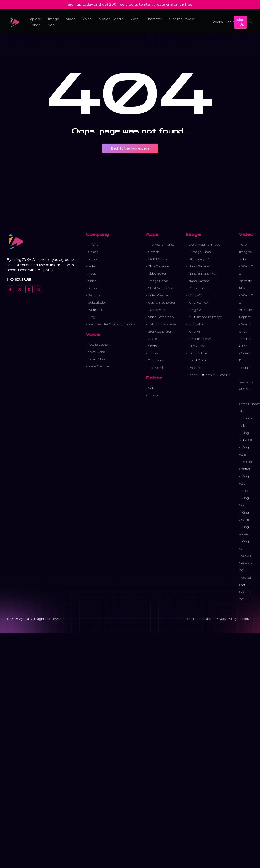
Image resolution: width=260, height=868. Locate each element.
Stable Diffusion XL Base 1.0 (209, 375)
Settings (94, 295)
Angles (153, 339)
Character (154, 19)
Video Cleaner (158, 295)
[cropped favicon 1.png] (15, 22)
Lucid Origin (198, 360)
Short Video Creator (163, 288)
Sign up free (181, 4)
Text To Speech (99, 345)
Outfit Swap (157, 259)
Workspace (96, 310)
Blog (51, 25)
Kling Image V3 (200, 339)
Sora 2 (246, 368)
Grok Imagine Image (204, 245)
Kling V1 (194, 331)
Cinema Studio (182, 19)
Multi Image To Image (205, 317)
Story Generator (160, 331)
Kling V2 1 (196, 295)
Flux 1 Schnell (198, 353)
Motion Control (111, 19)
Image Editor (158, 281)
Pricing (93, 245)
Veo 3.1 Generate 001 (246, 563)
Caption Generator (162, 302)
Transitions (156, 360)
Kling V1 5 (196, 324)
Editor (35, 25)
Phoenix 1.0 (197, 368)
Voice (87, 19)
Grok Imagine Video (245, 252)
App (135, 19)
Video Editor (157, 273)
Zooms (153, 353)
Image (54, 19)
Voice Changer (99, 366)
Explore (34, 19)
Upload (93, 252)
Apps (92, 273)
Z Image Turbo (200, 252)
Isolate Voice (97, 359)
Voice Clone (96, 352)
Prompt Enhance (161, 245)
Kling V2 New (199, 302)
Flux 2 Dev (196, 346)
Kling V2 (195, 310)
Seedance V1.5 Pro (246, 386)
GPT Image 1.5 (199, 259)
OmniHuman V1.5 (249, 407)
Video (71, 19)
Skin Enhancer (159, 266)
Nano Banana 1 (200, 266)
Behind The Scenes (162, 324)
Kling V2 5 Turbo (244, 483)
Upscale (154, 252)
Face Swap (156, 310)
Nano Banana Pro (202, 273)
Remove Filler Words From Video (112, 324)
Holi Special (157, 368)
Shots (152, 346)
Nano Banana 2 (200, 281)
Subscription (97, 302)
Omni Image (198, 288)
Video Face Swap (161, 317)
